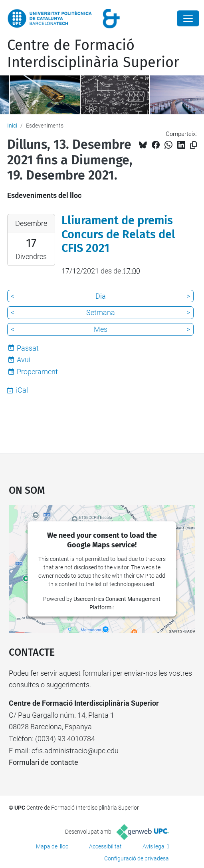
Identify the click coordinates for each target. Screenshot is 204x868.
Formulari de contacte (44, 762)
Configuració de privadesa (137, 858)
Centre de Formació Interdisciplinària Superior (93, 54)
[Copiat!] (193, 145)
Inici (12, 126)
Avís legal (154, 846)
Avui (24, 360)
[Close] (188, 18)
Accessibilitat (105, 846)
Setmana (101, 312)
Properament (37, 372)
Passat (28, 348)
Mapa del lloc (52, 846)
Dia (101, 296)
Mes (101, 329)
